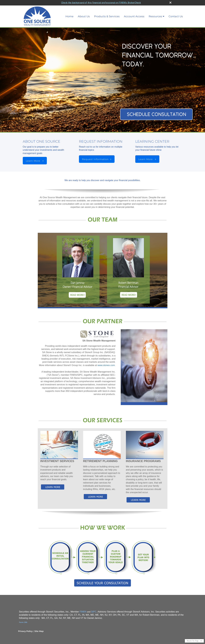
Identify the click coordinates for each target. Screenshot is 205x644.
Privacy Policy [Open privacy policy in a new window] (25, 626)
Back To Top (194, 635)
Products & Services (107, 11)
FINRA (83, 606)
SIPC (94, 606)
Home (69, 11)
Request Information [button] (95, 154)
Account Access (134, 11)
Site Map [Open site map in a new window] (39, 626)
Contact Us (176, 11)
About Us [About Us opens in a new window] (84, 11)
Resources (155, 11)
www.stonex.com (106, 360)
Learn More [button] (33, 155)
